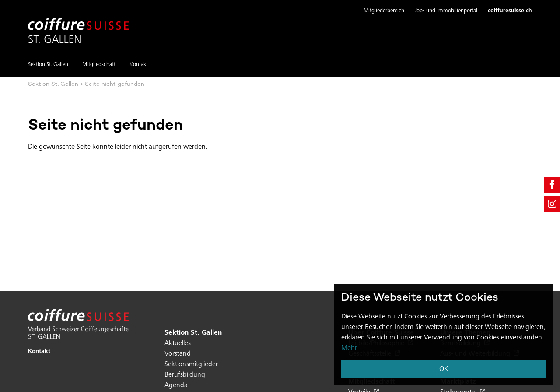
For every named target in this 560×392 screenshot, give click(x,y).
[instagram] (552, 204)
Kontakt (139, 65)
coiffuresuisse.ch (510, 11)
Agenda (176, 385)
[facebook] (552, 185)
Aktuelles (178, 343)
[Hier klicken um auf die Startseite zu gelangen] (78, 25)
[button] (384, 11)
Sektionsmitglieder (191, 364)
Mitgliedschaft (99, 65)
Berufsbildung (185, 375)
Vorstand (178, 354)
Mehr (349, 348)
